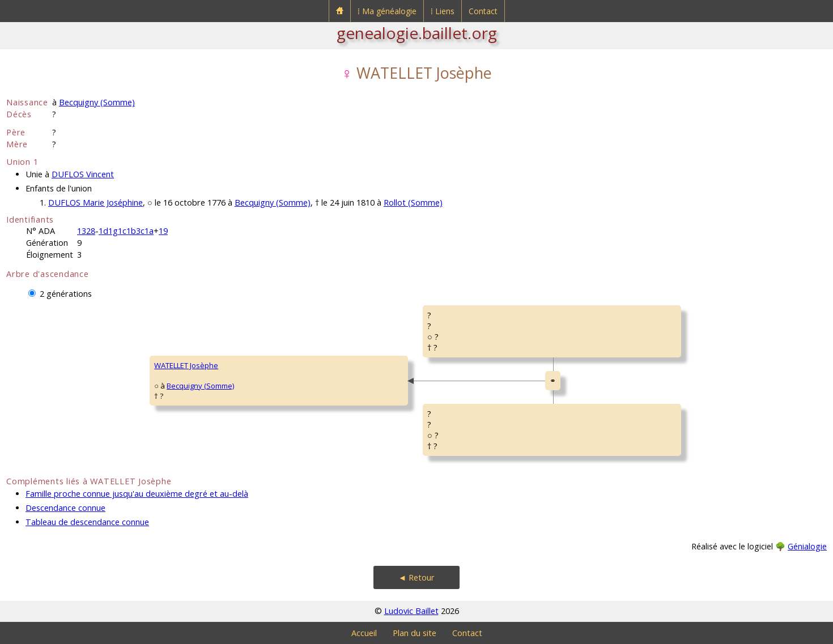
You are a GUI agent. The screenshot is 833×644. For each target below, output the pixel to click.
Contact (483, 11)
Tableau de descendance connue (87, 522)
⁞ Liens (443, 11)
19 (163, 231)
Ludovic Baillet (411, 611)
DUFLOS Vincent (83, 174)
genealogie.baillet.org (417, 33)
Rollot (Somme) (413, 202)
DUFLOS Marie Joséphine (95, 202)
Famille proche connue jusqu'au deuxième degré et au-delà (137, 494)
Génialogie (807, 546)
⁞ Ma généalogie (387, 11)
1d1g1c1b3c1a (126, 231)
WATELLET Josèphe (186, 365)
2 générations (66, 294)
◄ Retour (416, 577)
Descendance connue (65, 508)
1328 (86, 231)
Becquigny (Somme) (97, 102)
